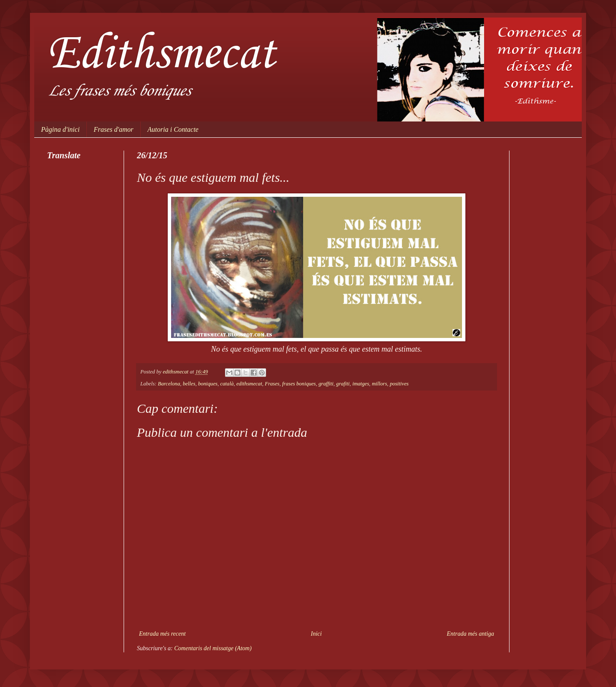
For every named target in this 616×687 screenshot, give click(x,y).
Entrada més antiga (471, 634)
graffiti (326, 384)
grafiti (343, 384)
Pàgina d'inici (60, 129)
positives (399, 384)
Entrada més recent (162, 634)
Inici (317, 634)
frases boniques (299, 384)
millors (379, 384)
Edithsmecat (161, 55)
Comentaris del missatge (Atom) (213, 648)
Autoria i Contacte (173, 129)
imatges (361, 384)
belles (189, 384)
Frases (272, 384)
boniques (208, 384)
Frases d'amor (114, 129)
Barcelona (169, 384)
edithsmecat (249, 384)
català (227, 384)
